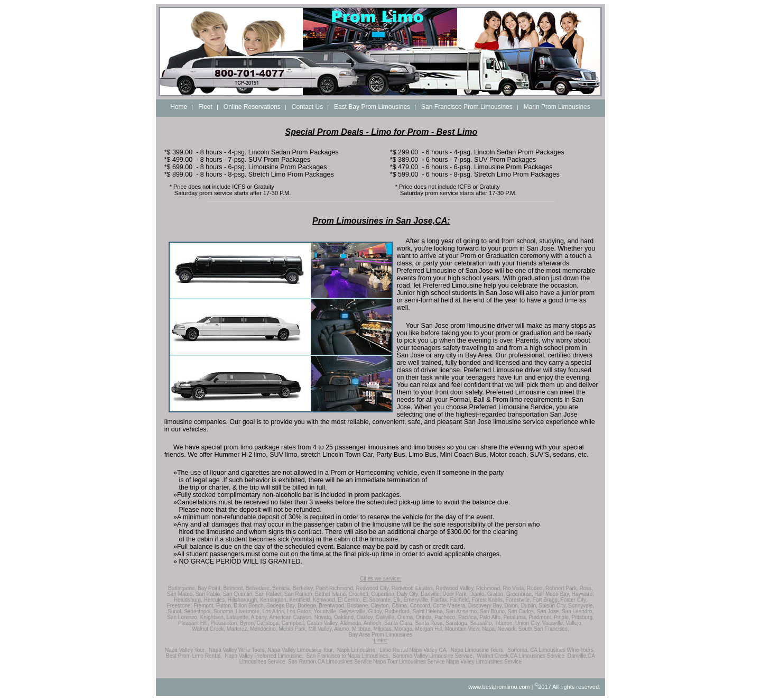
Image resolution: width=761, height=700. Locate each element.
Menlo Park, (293, 629)
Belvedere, (258, 588)
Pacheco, (446, 617)
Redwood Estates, (413, 588)
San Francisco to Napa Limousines (347, 656)
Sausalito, (481, 623)
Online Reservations (252, 107)
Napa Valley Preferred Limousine (263, 656)
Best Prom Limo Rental (193, 656)
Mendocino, (264, 629)
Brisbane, (358, 606)
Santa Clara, (399, 623)
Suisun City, (553, 606)
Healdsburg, (188, 600)
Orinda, (425, 617)
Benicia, (282, 588)
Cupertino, (383, 594)
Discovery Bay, (486, 606)
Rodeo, (535, 588)
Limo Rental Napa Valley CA (413, 650)
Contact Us (307, 107)
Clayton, (381, 606)
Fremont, (204, 606)
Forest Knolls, (488, 600)
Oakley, (365, 617)
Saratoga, (457, 623)
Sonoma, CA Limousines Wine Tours (550, 650)
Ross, (586, 588)
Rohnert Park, (562, 588)
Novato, (323, 617)
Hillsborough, (243, 600)
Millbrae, (362, 629)
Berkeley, (304, 588)
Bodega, (307, 606)
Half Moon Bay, (552, 594)
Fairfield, (460, 600)
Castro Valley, (323, 623)
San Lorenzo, (183, 617)
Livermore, (249, 611)
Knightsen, (213, 617)
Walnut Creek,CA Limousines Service (521, 656)
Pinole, (562, 617)
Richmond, (489, 588)
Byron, (248, 623)
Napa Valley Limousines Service (484, 662)
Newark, (508, 629)
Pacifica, (468, 617)
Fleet (205, 107)
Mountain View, (463, 629)
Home (179, 107)
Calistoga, (268, 623)
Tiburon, (504, 623)
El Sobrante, (377, 600)
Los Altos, (274, 611)
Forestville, (518, 600)
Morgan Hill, (429, 629)
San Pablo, (208, 594)
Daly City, (408, 594)
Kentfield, (301, 600)
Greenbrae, (520, 594)
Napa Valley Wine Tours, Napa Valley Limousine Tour (271, 650)
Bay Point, (210, 588)
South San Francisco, (544, 629)
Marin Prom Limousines (557, 107)
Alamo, (342, 629)
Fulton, (224, 606)
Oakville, (386, 617)
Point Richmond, (335, 588)
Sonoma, (224, 611)
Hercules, (215, 600)
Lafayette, (238, 617)
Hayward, (583, 594)
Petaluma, (516, 617)
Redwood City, (373, 588)
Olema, (406, 617)
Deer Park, (455, 594)
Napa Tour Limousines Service (409, 662)
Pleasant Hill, (193, 623)
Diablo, (477, 594)
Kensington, (274, 600)
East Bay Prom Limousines (372, 107)
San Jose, (549, 611)
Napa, (489, 629)
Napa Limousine (356, 650)
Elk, (398, 600)
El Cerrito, (349, 600)
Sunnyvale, (581, 606)
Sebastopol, (198, 611)
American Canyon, (291, 617)
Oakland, (345, 617)
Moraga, (404, 629)
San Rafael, (269, 594)
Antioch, (373, 623)
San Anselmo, (462, 611)
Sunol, (175, 611)
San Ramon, (299, 594)
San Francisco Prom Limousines (467, 107)
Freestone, (180, 606)
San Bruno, (493, 611)
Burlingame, (182, 588)
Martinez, (238, 629)
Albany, (260, 617)
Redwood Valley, (456, 588)
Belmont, (233, 588)
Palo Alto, (490, 617)
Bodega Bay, (281, 606)
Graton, (496, 594)
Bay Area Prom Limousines (381, 635)
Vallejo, (574, 623)
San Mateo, (180, 594)
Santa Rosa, (429, 623)
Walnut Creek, (208, 629)
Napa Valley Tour (185, 650)
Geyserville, (353, 611)
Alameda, (351, 623)
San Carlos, (522, 611)
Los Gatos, (300, 611)
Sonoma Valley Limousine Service (433, 656)
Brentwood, (332, 606)
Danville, (431, 594)
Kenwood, (324, 600)
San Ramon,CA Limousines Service (330, 662)
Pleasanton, (224, 623)
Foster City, (574, 600)
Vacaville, (553, 623)
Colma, (400, 606)
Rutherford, (398, 611)
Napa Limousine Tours (477, 650)
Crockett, (359, 594)
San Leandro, (578, 611)
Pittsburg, (582, 617)
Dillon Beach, (249, 606)
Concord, (421, 606)
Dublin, (529, 606)
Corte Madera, (450, 606)
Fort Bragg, (546, 600)
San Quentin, (238, 594)
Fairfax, (439, 600)
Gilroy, (376, 611)
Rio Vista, (514, 588)
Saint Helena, (428, 611)
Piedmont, (540, 617)
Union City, (528, 623)
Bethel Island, (331, 594)
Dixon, (512, 606)
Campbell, (294, 623)
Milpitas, (383, 629)
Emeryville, (417, 600)
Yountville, (326, 611)
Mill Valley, (321, 629)
